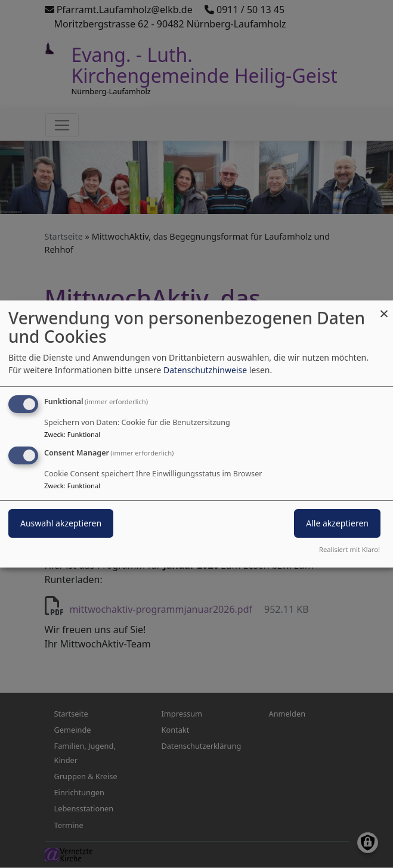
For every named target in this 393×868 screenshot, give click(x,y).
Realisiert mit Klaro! (349, 549)
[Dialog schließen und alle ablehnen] (384, 308)
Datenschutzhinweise (205, 370)
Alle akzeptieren (337, 523)
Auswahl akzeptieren (61, 523)
